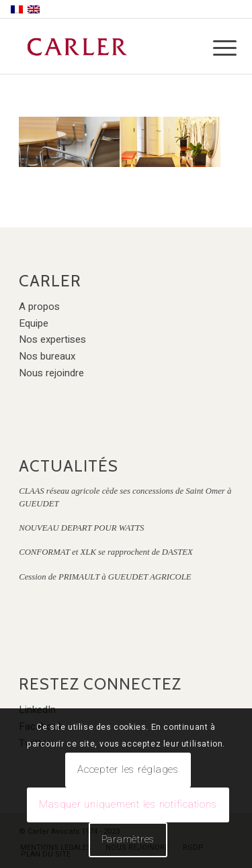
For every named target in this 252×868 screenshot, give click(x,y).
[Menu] (214, 48)
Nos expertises (52, 339)
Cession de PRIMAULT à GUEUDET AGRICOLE (105, 577)
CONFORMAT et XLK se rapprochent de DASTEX (106, 552)
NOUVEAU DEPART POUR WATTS (81, 528)
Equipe (34, 323)
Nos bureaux (47, 356)
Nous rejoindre (51, 373)
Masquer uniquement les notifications (128, 804)
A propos (39, 307)
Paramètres (128, 839)
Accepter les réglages (128, 769)
